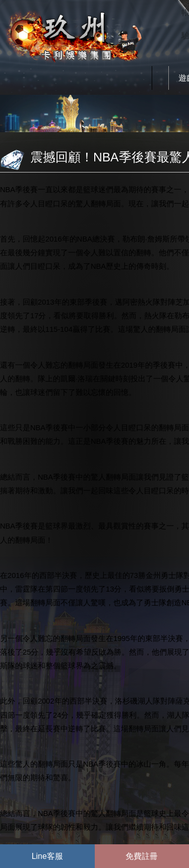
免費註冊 (142, 856)
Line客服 (47, 856)
